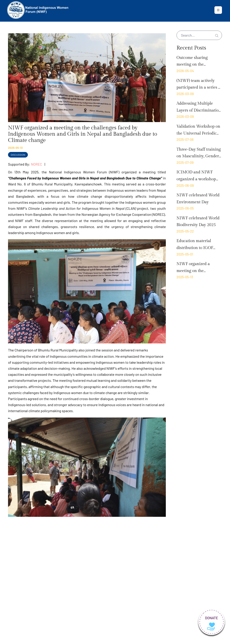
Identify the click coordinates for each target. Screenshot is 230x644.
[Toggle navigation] (218, 10)
